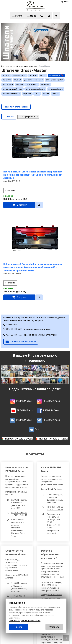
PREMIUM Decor (19, 75)
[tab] (34, 60)
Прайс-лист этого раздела (16, 107)
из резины (45, 84)
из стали (20, 84)
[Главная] (35, 10)
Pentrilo (43, 75)
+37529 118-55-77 (49, 585)
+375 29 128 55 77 (19, 515)
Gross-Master (55, 75)
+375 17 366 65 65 (55, 507)
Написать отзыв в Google (19, 439)
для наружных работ (55, 80)
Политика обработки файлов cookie (25, 621)
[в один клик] (39, 205)
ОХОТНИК (33, 75)
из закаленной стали (11, 94)
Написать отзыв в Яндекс (54, 439)
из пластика (8, 84)
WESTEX (18, 80)
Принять (18, 627)
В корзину (22, 205)
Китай (37, 94)
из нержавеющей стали (13, 89)
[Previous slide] (5, 42)
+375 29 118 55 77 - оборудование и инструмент (27, 329)
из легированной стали (35, 89)
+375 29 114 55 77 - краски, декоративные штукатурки (30, 335)
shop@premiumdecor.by (52, 595)
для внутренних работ (33, 80)
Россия (46, 94)
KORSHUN (7, 80)
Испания (56, 94)
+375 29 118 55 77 (19, 513)
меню (32, 16)
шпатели (34, 66)
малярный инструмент (19, 66)
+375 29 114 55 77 (55, 510)
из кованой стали (56, 89)
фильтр (9, 116)
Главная (5, 66)
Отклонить (54, 627)
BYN (67, 2)
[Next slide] (65, 42)
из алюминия (32, 84)
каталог (18, 16)
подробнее (10, 191)
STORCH (6, 75)
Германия (27, 94)
